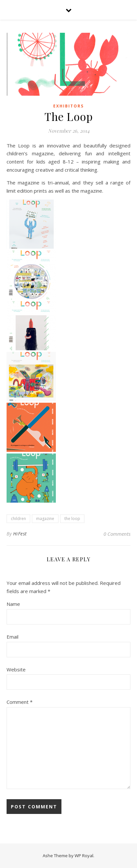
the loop (72, 519)
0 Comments (117, 534)
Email (12, 637)
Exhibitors (68, 106)
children (18, 519)
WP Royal (84, 856)
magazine (45, 519)
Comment (20, 702)
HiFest (20, 534)
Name (13, 604)
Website (16, 669)
